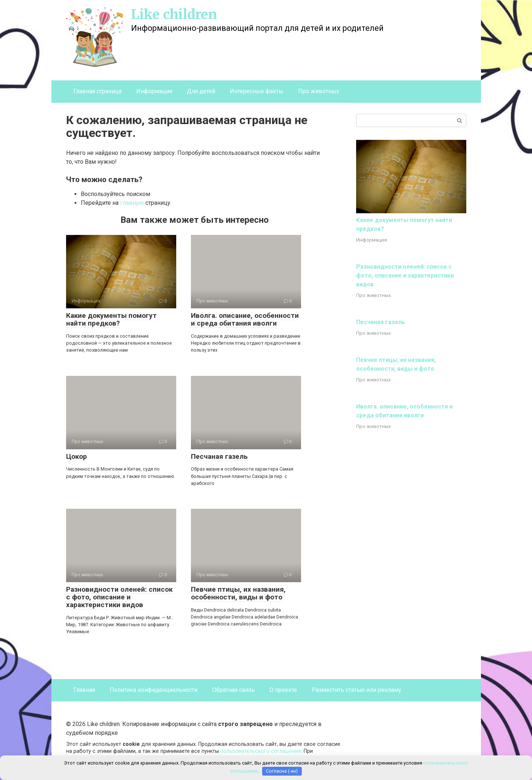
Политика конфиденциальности (154, 690)
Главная (84, 690)
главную (132, 203)
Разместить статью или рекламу (357, 690)
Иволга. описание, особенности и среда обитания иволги (245, 319)
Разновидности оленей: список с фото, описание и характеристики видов (119, 597)
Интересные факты (257, 91)
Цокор (77, 456)
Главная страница (97, 91)
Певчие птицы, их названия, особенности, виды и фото (238, 593)
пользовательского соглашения (261, 751)
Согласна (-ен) (282, 771)
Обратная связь (234, 690)
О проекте (283, 690)
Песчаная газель (219, 456)
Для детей (201, 91)
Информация (154, 91)
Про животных (319, 91)
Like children (174, 14)
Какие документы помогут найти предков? (111, 319)
